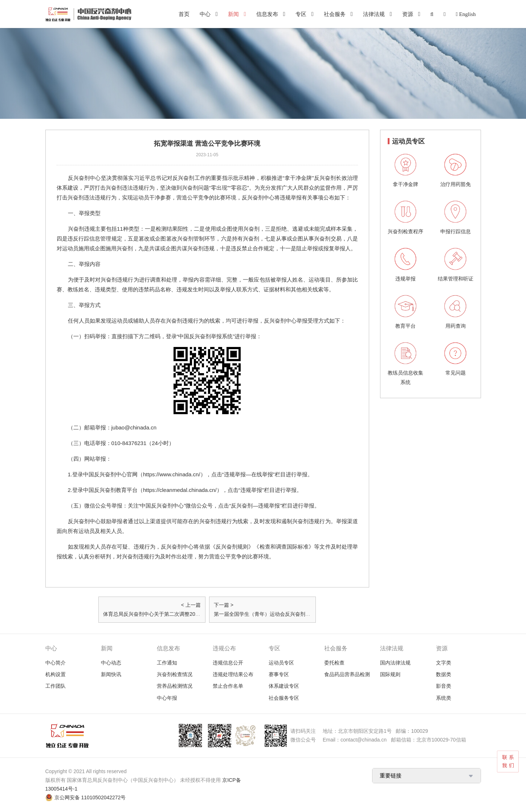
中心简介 (56, 663)
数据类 (444, 674)
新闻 (233, 14)
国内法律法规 (395, 663)
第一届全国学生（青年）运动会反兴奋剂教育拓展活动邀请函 (282, 614)
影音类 (444, 686)
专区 (301, 14)
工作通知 (167, 663)
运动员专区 (281, 663)
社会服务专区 (284, 698)
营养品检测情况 (175, 686)
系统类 (444, 698)
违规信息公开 (228, 663)
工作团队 (56, 686)
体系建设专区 (284, 686)
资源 (408, 14)
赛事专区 (279, 674)
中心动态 (111, 663)
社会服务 (335, 14)
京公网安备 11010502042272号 (90, 797)
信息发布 (267, 14)
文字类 (444, 663)
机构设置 (56, 674)
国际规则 (390, 674)
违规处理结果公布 (233, 674)
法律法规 (374, 14)
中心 (205, 14)
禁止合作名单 (228, 686)
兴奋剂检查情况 (175, 674)
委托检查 (334, 663)
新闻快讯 (111, 674)
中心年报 (167, 698)
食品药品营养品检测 (347, 674)
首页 (184, 14)
